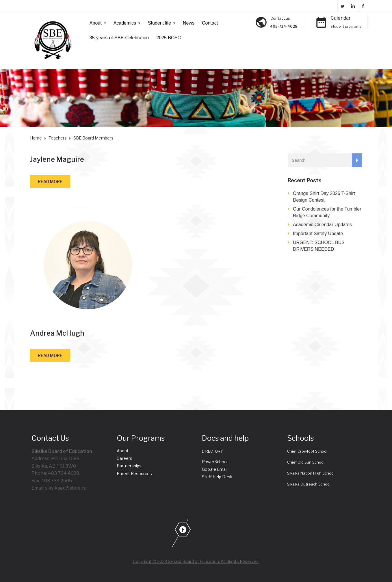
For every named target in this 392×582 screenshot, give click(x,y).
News (189, 23)
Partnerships (129, 466)
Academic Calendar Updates (322, 225)
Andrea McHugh (57, 333)
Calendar (341, 18)
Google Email (215, 469)
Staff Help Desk (217, 477)
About (96, 23)
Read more (50, 182)
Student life (159, 23)
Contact (210, 23)
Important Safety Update (318, 234)
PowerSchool (215, 462)
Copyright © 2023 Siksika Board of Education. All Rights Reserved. (196, 561)
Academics (125, 23)
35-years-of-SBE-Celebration (119, 38)
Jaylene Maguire (57, 159)
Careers (125, 458)
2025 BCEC (169, 38)
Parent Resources (134, 474)
